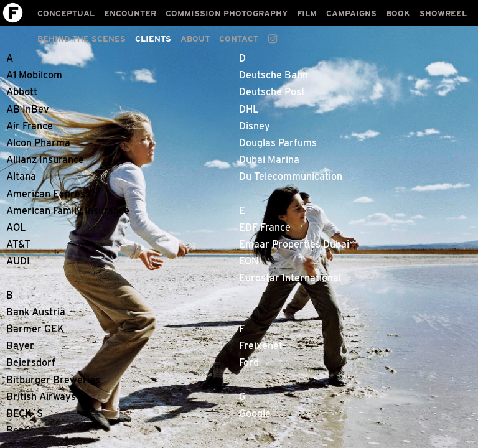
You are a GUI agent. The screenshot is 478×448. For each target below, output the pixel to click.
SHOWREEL (443, 13)
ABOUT (195, 39)
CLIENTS (153, 39)
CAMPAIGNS (351, 13)
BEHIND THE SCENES (82, 39)
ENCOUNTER (130, 13)
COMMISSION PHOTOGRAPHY (227, 13)
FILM (307, 13)
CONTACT (239, 39)
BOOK (398, 13)
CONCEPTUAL (66, 13)
